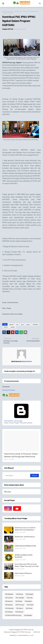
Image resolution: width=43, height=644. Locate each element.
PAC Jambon (9, 598)
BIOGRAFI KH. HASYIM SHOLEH (25, 537)
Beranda (5, 11)
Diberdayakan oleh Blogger (21, 420)
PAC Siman (29, 608)
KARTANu (35, 324)
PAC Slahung (9, 612)
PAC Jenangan (20, 598)
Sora (17, 635)
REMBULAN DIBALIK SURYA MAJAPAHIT (24, 556)
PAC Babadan (9, 594)
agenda (11, 324)
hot (17, 324)
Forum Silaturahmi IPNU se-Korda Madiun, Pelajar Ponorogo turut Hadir (27, 565)
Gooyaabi (31, 635)
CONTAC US (37, 632)
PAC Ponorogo (20, 605)
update (11, 11)
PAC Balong (19, 594)
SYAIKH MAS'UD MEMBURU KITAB (25, 546)
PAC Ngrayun (9, 605)
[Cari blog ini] (17, 476)
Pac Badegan (28, 615)
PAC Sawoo (20, 608)
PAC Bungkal (29, 594)
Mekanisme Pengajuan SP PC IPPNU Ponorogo (17, 632)
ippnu (28, 324)
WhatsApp (7, 492)
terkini (6, 327)
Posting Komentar (9, 390)
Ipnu (22, 324)
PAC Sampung (9, 608)
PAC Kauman (9, 601)
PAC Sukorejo (19, 612)
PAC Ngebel (28, 601)
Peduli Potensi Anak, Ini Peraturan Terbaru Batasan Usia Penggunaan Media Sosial (21, 455)
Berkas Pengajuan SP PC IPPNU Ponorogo (22, 630)
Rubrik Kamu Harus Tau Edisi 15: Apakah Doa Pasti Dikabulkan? (25, 529)
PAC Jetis (30, 598)
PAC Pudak (30, 605)
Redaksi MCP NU (8, 29)
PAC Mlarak (19, 601)
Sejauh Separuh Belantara (23, 573)
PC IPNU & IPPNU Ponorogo (13, 615)
